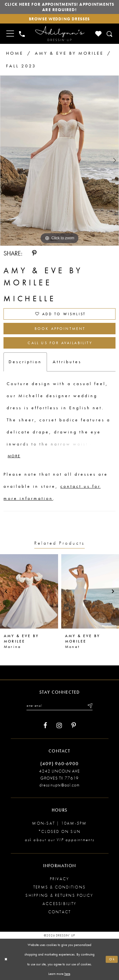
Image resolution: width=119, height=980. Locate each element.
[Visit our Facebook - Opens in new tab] (45, 726)
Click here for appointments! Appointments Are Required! (60, 7)
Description (25, 362)
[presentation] (29, 591)
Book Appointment (60, 329)
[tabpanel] (60, 161)
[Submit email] (89, 706)
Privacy (60, 879)
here (67, 974)
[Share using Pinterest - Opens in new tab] (34, 253)
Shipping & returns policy (59, 895)
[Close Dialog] (6, 960)
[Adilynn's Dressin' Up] (60, 34)
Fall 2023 (21, 66)
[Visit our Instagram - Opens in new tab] (59, 726)
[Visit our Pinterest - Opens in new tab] (74, 726)
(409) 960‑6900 (60, 764)
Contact (60, 912)
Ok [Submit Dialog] (112, 959)
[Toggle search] (110, 34)
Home (15, 53)
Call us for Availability (60, 343)
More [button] (14, 456)
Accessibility (60, 904)
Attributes (67, 362)
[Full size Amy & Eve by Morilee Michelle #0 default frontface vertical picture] (60, 161)
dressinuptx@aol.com (60, 785)
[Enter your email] (60, 706)
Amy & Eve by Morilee (69, 53)
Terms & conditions (60, 887)
